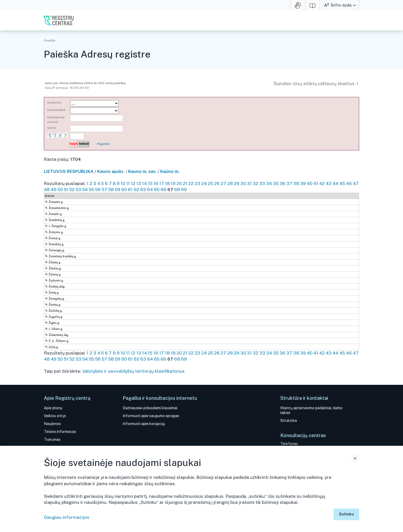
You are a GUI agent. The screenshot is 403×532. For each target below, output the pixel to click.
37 (289, 183)
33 (262, 183)
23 (197, 183)
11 (128, 183)
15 (150, 183)
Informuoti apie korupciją (144, 424)
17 (162, 183)
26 (217, 183)
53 (78, 190)
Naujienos (52, 424)
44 (335, 183)
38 (296, 183)
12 (133, 183)
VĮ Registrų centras (59, 21)
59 (118, 190)
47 (356, 183)
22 (191, 183)
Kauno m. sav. (142, 171)
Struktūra (289, 421)
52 (72, 190)
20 (179, 183)
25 (210, 183)
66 (163, 190)
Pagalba (103, 144)
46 (349, 183)
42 (322, 183)
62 (136, 190)
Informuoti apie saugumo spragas (151, 416)
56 (98, 190)
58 (111, 190)
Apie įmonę (53, 408)
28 (230, 183)
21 (185, 183)
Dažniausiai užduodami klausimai (150, 408)
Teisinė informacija (60, 432)
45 (342, 183)
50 (60, 190)
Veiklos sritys (55, 416)
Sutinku (346, 514)
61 (130, 190)
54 (85, 190)
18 (167, 183)
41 (316, 183)
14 (144, 183)
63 (143, 190)
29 (237, 183)
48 (47, 190)
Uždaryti (355, 458)
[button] (354, 5)
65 (157, 190)
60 (124, 190)
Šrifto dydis (341, 5)
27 (223, 183)
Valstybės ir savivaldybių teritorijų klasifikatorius (133, 371)
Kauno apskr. (111, 171)
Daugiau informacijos (67, 517)
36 (282, 183)
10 (123, 183)
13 (139, 183)
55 (91, 190)
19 (173, 183)
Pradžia (50, 40)
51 (66, 190)
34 (269, 183)
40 (310, 183)
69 (184, 190)
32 (255, 183)
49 (54, 190)
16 (156, 183)
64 (150, 190)
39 (303, 183)
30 (243, 183)
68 (177, 190)
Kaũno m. (170, 171)
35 (276, 183)
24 (204, 183)
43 (329, 183)
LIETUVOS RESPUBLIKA (69, 171)
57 (104, 190)
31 (249, 183)
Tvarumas (52, 439)
